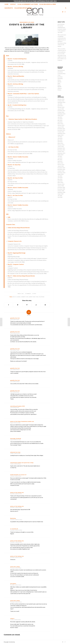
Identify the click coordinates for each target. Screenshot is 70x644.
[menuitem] (6, 4)
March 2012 (60, 143)
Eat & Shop (60, 77)
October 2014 (61, 101)
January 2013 (61, 127)
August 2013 (61, 115)
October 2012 (61, 132)
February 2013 (61, 125)
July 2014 (60, 104)
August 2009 (61, 194)
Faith (35, 294)
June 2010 (60, 178)
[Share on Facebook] (8, 305)
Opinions (60, 88)
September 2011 (61, 153)
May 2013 (60, 120)
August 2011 (61, 155)
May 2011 (60, 160)
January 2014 (61, 109)
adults (14, 297)
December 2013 (61, 111)
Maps (59, 83)
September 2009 (61, 192)
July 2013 (60, 117)
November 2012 (61, 130)
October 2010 (61, 171)
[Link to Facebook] (65, 12)
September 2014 (61, 102)
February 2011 (61, 165)
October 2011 (61, 151)
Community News (62, 74)
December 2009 (61, 187)
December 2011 (61, 148)
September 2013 (61, 114)
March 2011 (60, 163)
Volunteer (41, 297)
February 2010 (61, 184)
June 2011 (60, 158)
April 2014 (60, 106)
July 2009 (60, 196)
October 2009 (61, 191)
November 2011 (61, 150)
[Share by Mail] (45, 305)
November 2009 (61, 189)
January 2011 (61, 166)
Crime (59, 75)
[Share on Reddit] (36, 305)
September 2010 (61, 173)
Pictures (59, 90)
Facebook (60, 60)
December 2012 (61, 129)
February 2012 (61, 145)
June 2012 (60, 138)
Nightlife (59, 87)
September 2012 (61, 133)
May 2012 (60, 140)
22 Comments (28, 294)
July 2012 (60, 137)
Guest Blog (60, 78)
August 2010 (61, 174)
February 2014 (61, 107)
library (31, 297)
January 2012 (61, 147)
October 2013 (61, 112)
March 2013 (60, 124)
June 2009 (60, 197)
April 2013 (60, 122)
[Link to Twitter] (63, 12)
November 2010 (61, 169)
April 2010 (60, 181)
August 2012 (61, 135)
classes (18, 297)
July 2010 (60, 176)
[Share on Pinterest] (27, 305)
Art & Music (31, 22)
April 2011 (60, 161)
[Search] (65, 8)
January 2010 (61, 186)
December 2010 (61, 168)
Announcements (24, 22)
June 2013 (60, 119)
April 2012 (60, 142)
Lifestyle (59, 82)
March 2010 (60, 183)
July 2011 (60, 156)
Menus (59, 85)
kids (27, 297)
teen (37, 297)
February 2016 (61, 99)
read (34, 297)
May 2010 (60, 179)
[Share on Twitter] (18, 305)
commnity (23, 297)
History (59, 80)
